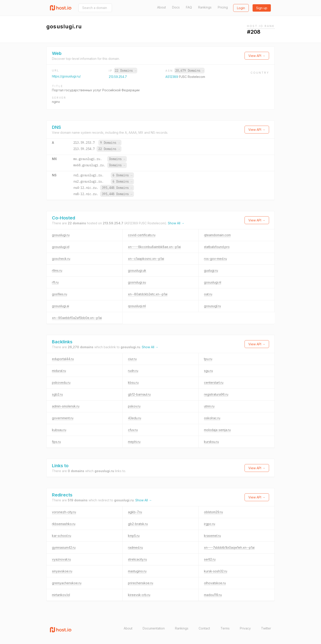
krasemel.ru (212, 536)
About (162, 7)
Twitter (266, 628)
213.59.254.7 (118, 77)
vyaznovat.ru (61, 559)
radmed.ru (135, 547)
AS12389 (172, 77)
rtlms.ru (57, 270)
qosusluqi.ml (137, 306)
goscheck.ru (61, 259)
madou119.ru (213, 595)
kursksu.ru (211, 442)
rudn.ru (133, 371)
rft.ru (55, 282)
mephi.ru (134, 442)
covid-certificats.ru (142, 235)
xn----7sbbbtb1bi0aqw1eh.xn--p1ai (229, 547)
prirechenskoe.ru (141, 583)
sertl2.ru (210, 559)
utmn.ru (209, 406)
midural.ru (59, 371)
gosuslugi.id (61, 247)
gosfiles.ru (60, 294)
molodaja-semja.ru (217, 430)
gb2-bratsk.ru (138, 524)
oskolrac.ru (212, 418)
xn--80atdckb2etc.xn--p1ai (148, 294)
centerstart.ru (214, 382)
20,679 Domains (189, 71)
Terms (225, 628)
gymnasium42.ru (64, 547)
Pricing (223, 7)
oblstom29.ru (213, 512)
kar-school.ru (62, 536)
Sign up (262, 8)
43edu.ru (135, 418)
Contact (204, 628)
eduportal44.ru (63, 359)
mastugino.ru (137, 571)
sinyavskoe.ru (62, 571)
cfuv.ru (133, 430)
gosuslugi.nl (213, 282)
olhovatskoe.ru (215, 583)
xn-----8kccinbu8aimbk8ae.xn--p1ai (154, 247)
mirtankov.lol (61, 595)
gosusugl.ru (212, 306)
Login (241, 8)
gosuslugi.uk (137, 270)
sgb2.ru (57, 394)
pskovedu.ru (61, 382)
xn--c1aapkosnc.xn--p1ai (146, 259)
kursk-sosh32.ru (216, 571)
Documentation (154, 628)
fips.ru (56, 442)
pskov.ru (134, 406)
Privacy (245, 628)
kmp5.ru (134, 536)
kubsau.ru (59, 430)
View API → (257, 56)
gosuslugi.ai (61, 306)
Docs (176, 7)
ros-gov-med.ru (215, 259)
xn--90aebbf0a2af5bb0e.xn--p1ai (77, 318)
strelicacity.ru (137, 559)
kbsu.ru (133, 382)
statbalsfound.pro (217, 247)
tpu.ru (208, 359)
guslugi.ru (211, 270)
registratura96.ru (216, 394)
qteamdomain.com (217, 235)
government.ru (63, 418)
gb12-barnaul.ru (139, 394)
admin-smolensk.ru (66, 406)
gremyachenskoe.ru (67, 583)
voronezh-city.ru (64, 512)
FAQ (189, 7)
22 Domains (126, 71)
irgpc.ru (210, 524)
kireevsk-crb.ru (139, 595)
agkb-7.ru (135, 512)
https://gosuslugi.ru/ (66, 76)
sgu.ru (208, 371)
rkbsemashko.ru (64, 524)
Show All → (176, 223)
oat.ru (208, 294)
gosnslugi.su (137, 282)
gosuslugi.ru (61, 235)
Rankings (205, 7)
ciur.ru (132, 359)
